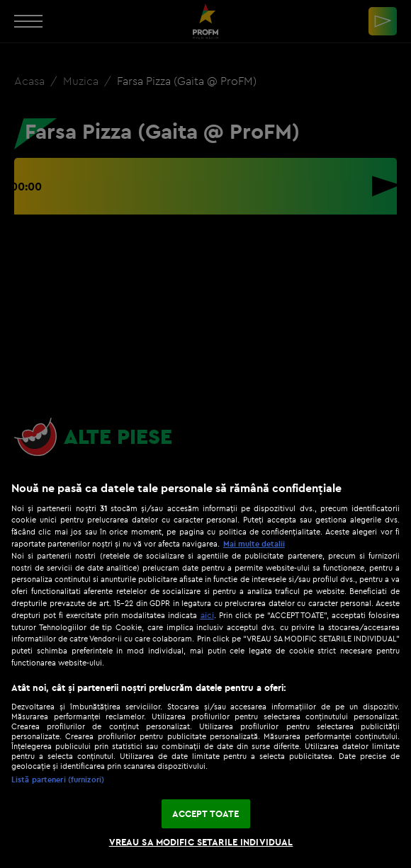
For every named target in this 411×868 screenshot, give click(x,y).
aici (207, 615)
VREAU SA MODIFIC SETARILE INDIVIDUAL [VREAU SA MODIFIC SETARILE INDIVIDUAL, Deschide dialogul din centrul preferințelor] (201, 842)
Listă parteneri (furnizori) (58, 780)
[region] (205, 667)
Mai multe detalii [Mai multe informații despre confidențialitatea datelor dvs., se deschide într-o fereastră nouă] (254, 544)
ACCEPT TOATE (206, 813)
